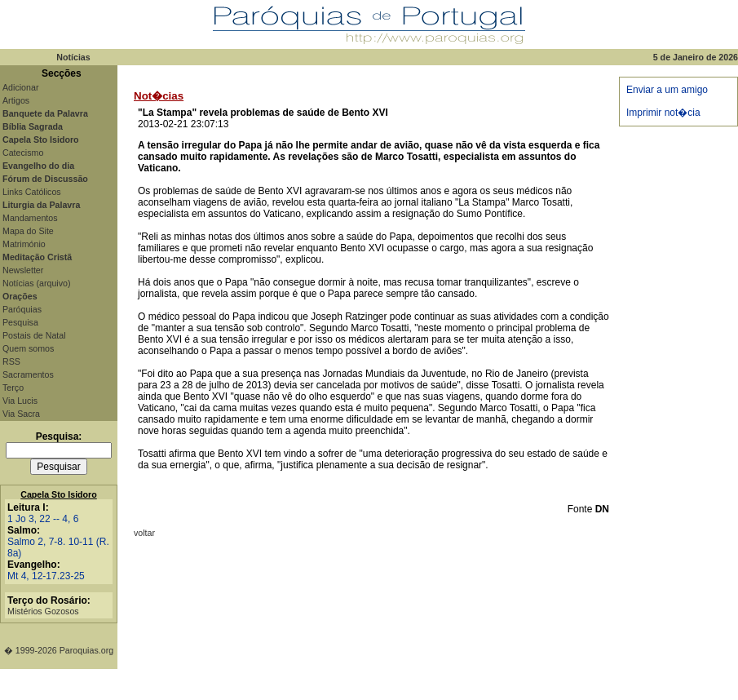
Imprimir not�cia (663, 113)
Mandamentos (30, 218)
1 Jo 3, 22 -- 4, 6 (43, 519)
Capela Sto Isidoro (59, 494)
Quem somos (28, 348)
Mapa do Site (28, 231)
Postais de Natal (34, 335)
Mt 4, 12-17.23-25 (46, 576)
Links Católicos (32, 192)
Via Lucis (20, 401)
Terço (13, 388)
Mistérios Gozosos (43, 611)
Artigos (16, 100)
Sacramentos (28, 374)
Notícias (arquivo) (37, 283)
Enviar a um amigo (667, 90)
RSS (11, 361)
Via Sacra (21, 414)
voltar (144, 533)
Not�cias (159, 96)
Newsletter (23, 270)
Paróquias (22, 309)
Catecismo (23, 153)
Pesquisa (20, 322)
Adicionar (20, 87)
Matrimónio (24, 244)
